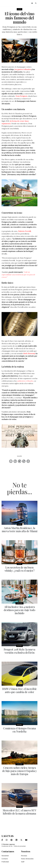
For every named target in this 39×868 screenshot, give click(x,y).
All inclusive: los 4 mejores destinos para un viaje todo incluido (19, 610)
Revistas (24, 856)
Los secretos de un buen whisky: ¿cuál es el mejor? (20, 569)
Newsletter (5, 856)
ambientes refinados (25, 381)
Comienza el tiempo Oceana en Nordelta (19, 730)
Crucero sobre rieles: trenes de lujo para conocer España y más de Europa (19, 771)
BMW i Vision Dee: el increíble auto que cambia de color (19, 690)
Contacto (5, 859)
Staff (23, 862)
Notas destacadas (27, 859)
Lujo (19, 9)
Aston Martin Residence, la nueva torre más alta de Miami (19, 530)
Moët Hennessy (29, 353)
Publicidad (5, 862)
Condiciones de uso (7, 846)
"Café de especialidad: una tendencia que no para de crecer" (18, 275)
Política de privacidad (20, 846)
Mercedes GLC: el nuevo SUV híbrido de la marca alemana (20, 812)
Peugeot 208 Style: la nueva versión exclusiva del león (19, 651)
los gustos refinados (23, 69)
